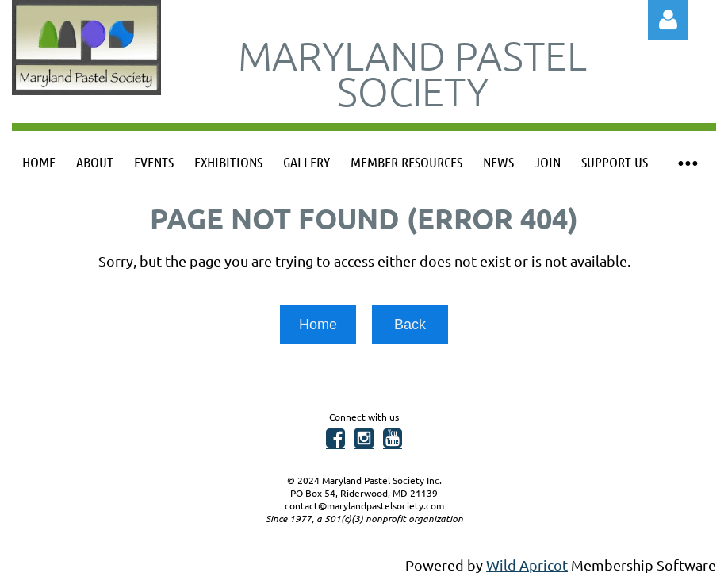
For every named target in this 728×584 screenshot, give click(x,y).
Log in (668, 20)
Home (318, 325)
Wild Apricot (527, 565)
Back (410, 325)
